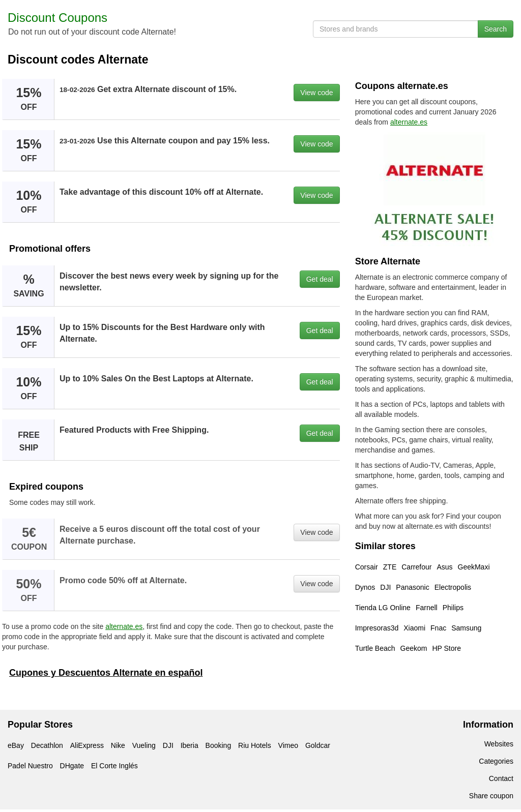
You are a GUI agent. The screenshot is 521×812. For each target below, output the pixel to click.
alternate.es (124, 626)
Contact (501, 778)
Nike (118, 745)
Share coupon (491, 796)
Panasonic (412, 587)
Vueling (144, 745)
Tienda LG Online (383, 608)
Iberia (190, 745)
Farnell (427, 608)
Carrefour (416, 567)
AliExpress (87, 745)
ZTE (390, 567)
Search (496, 29)
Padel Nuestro (30, 766)
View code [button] (316, 93)
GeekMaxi (474, 567)
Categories (496, 761)
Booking (219, 745)
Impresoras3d (377, 628)
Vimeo (288, 745)
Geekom (414, 648)
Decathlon (47, 745)
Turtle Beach (375, 648)
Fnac (438, 628)
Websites (499, 744)
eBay (16, 745)
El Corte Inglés (114, 766)
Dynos (365, 587)
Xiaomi (414, 628)
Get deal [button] (320, 279)
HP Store (446, 648)
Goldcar (318, 745)
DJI (385, 587)
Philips (453, 608)
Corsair (367, 567)
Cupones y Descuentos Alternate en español (106, 673)
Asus (444, 567)
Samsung (466, 628)
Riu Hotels (255, 745)
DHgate (72, 766)
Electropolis (453, 587)
